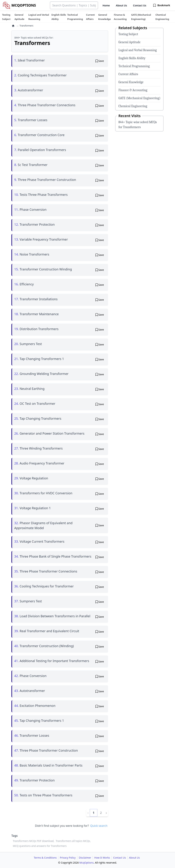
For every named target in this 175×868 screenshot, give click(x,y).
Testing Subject (128, 34)
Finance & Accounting (133, 90)
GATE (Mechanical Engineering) (139, 98)
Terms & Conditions (45, 858)
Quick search (99, 826)
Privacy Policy (68, 858)
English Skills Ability (132, 58)
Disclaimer (85, 858)
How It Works (102, 858)
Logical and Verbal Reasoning (138, 50)
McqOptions (87, 863)
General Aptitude (129, 42)
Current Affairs (128, 74)
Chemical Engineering (133, 106)
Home (106, 5)
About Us (121, 5)
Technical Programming (134, 66)
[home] (13, 26)
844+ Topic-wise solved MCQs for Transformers (138, 125)
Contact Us (140, 5)
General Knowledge (131, 82)
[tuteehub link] (6, 17)
